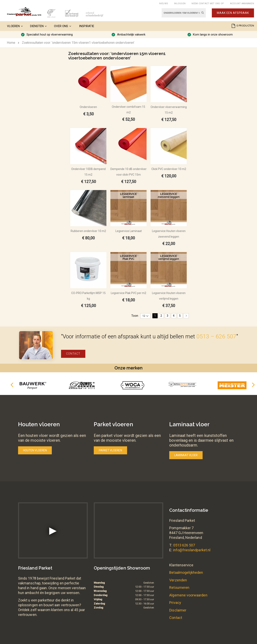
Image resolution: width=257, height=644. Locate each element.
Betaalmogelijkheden (186, 572)
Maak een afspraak (233, 13)
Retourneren (179, 588)
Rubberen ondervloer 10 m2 (88, 231)
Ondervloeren (88, 107)
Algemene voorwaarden (188, 595)
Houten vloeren (35, 450)
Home (11, 43)
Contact (73, 354)
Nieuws (164, 4)
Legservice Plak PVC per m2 (128, 293)
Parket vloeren (110, 450)
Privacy (175, 603)
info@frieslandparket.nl (192, 550)
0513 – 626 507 (216, 336)
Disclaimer (178, 610)
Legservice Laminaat (129, 231)
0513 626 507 (184, 545)
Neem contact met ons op (208, 4)
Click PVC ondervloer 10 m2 (169, 169)
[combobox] (184, 13)
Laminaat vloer (186, 455)
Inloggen (180, 4)
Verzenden (178, 580)
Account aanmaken (242, 4)
